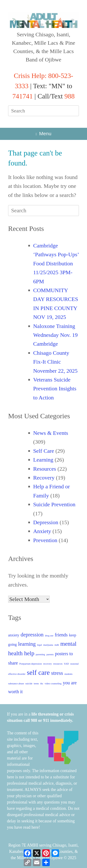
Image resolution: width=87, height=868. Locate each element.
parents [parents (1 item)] (50, 654)
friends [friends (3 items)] (61, 635)
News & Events (51, 433)
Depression (46, 522)
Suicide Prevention (54, 504)
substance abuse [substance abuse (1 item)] (16, 684)
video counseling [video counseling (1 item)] (53, 684)
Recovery (44, 478)
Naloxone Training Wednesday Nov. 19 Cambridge (55, 335)
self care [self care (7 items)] (38, 672)
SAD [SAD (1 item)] (66, 664)
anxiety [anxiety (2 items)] (14, 635)
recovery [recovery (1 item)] (47, 664)
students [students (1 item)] (69, 674)
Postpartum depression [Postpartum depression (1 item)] (31, 664)
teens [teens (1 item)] (36, 684)
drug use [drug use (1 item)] (49, 636)
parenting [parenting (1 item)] (40, 654)
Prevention (45, 540)
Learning (43, 460)
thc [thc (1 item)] (42, 684)
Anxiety (42, 531)
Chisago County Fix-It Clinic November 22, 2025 (55, 362)
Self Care (44, 451)
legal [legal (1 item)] (40, 645)
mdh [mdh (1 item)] (57, 645)
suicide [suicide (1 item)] (29, 684)
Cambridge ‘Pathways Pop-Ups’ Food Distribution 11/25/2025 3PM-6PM (56, 263)
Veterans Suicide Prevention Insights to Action (55, 389)
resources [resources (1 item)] (58, 664)
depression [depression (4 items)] (32, 635)
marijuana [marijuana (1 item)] (48, 645)
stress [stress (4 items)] (57, 673)
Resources (45, 469)
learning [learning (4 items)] (27, 644)
